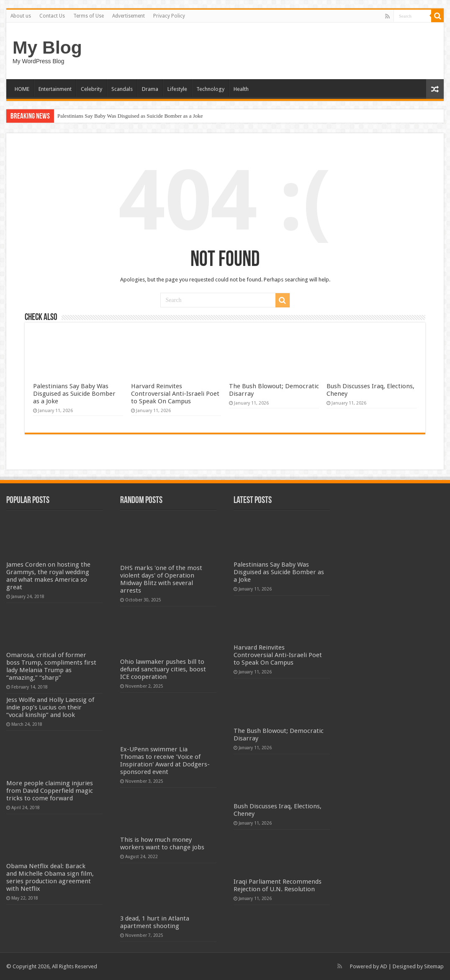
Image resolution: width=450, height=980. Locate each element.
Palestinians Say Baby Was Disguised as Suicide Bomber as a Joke (130, 116)
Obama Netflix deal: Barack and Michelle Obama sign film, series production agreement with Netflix (50, 877)
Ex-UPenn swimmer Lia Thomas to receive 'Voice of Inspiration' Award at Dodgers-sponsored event (165, 761)
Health (241, 89)
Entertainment (55, 89)
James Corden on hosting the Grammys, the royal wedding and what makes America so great (48, 576)
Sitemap (434, 966)
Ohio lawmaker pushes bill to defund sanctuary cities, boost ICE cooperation (163, 669)
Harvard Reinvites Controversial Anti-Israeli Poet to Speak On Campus (175, 394)
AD (384, 966)
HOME (22, 89)
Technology (210, 89)
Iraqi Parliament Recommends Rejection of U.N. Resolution (278, 885)
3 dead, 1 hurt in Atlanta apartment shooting (155, 922)
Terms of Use (89, 16)
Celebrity (91, 89)
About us (21, 16)
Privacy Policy (169, 16)
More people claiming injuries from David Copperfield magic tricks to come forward (50, 791)
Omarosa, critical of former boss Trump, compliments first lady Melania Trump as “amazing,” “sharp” (51, 666)
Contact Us (52, 16)
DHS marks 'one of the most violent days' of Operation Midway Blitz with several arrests (161, 579)
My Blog (47, 47)
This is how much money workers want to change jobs (162, 843)
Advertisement (129, 16)
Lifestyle (177, 89)
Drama (150, 89)
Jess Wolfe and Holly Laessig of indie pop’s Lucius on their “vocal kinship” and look (50, 707)
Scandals (122, 89)
